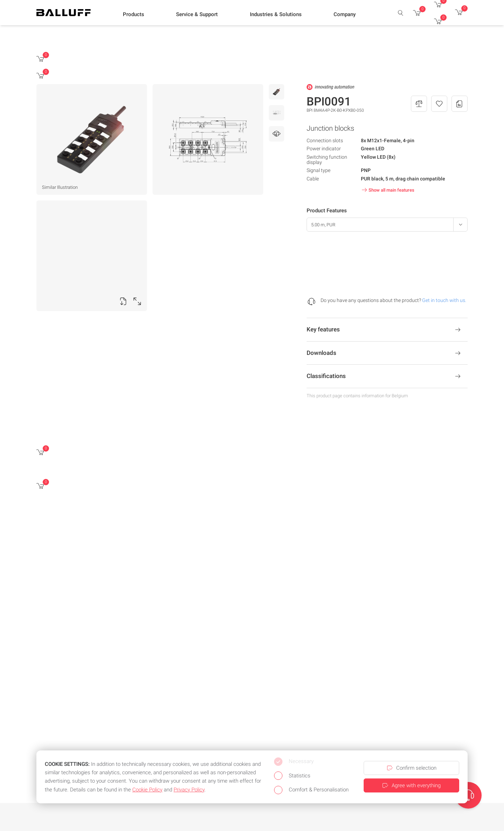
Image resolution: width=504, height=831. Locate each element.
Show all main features (387, 190)
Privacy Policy (189, 790)
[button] (134, 14)
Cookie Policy (147, 790)
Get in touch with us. (444, 300)
